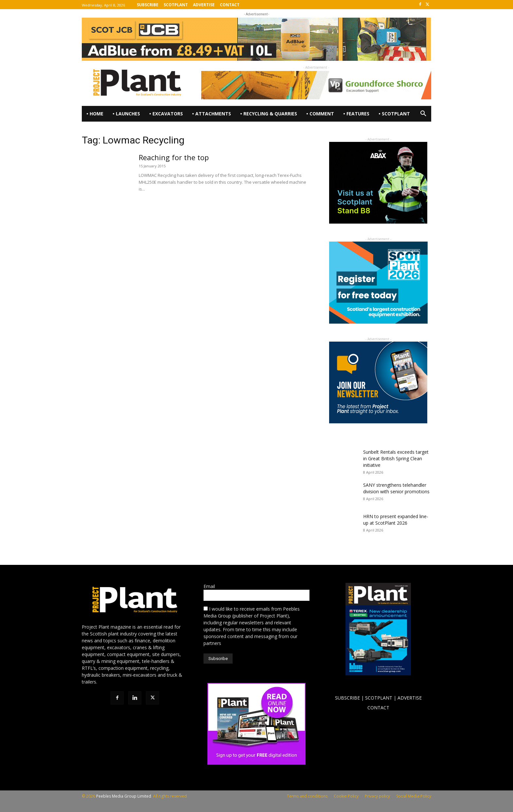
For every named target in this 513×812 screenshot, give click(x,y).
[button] (423, 114)
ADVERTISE (410, 698)
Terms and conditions (307, 796)
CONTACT (378, 708)
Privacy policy (377, 796)
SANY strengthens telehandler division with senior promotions (396, 488)
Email (209, 586)
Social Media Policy (414, 796)
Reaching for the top (174, 157)
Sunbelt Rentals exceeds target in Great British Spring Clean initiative (396, 458)
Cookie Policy (346, 796)
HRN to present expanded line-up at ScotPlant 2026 (396, 520)
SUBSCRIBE (347, 698)
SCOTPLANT (379, 698)
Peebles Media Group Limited (124, 796)
